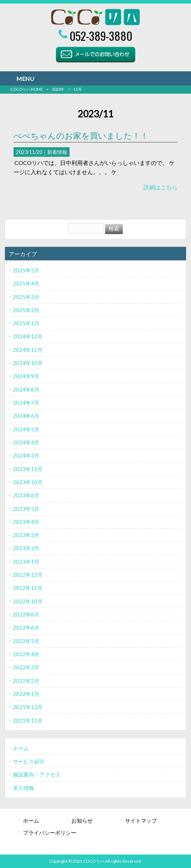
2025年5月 (26, 270)
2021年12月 (28, 707)
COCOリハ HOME (26, 89)
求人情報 (23, 788)
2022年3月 (26, 667)
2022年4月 (26, 654)
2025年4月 (26, 283)
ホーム (21, 748)
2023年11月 (28, 469)
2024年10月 (28, 363)
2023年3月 (26, 535)
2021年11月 (28, 720)
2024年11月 (28, 350)
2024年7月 (26, 403)
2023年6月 (26, 495)
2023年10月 (28, 482)
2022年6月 (26, 627)
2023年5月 (26, 509)
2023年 (58, 89)
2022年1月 (26, 694)
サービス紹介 (29, 761)
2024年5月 (26, 429)
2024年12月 (28, 336)
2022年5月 (26, 641)
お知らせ (82, 820)
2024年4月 (26, 442)
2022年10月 (28, 601)
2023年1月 (26, 562)
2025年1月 (26, 323)
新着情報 (57, 152)
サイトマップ (141, 820)
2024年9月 (26, 376)
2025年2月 (26, 310)
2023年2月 (26, 548)
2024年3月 (26, 455)
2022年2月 (26, 681)
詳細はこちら (160, 187)
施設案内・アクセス (37, 774)
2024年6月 (26, 416)
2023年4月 (26, 522)
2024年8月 (26, 389)
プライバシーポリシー (50, 833)
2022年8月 (26, 614)
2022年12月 (28, 575)
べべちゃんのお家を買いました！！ (81, 136)
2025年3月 (26, 297)
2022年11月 (28, 588)
